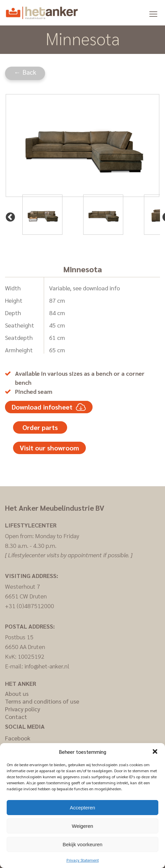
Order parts (40, 427)
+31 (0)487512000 (30, 606)
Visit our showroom (49, 448)
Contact (16, 716)
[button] (155, 751)
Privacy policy (23, 709)
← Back (25, 72)
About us (17, 693)
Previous (8, 215)
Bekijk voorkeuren (82, 844)
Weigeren (82, 826)
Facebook (18, 738)
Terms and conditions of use (42, 701)
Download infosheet (49, 407)
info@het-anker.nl (47, 666)
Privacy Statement (83, 860)
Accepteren (82, 808)
